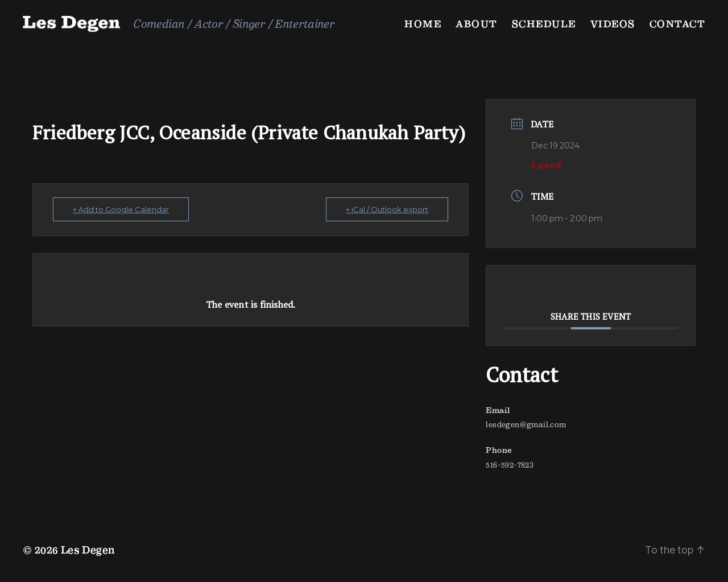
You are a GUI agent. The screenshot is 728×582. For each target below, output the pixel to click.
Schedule (544, 24)
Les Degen (88, 550)
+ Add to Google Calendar (121, 209)
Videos (613, 24)
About (477, 24)
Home (423, 24)
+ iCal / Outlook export (387, 209)
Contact (678, 24)
